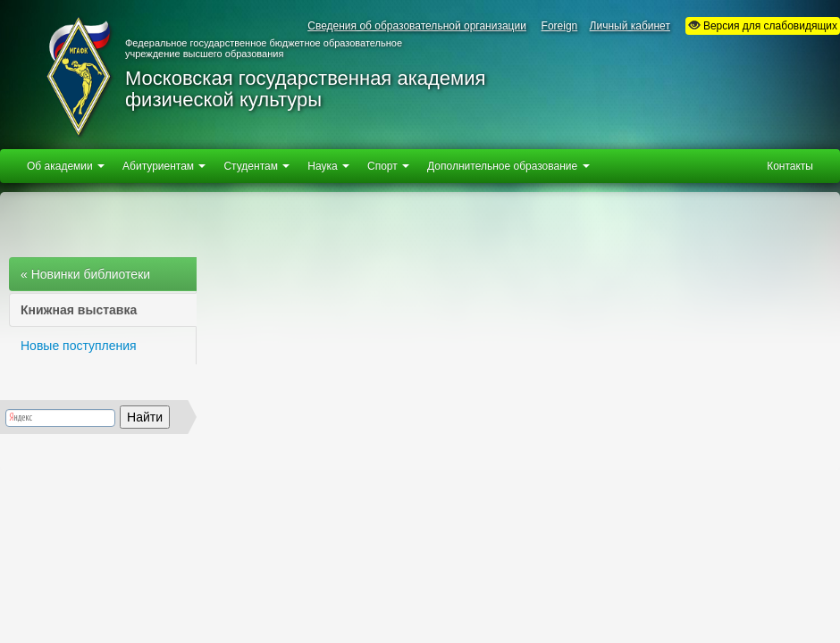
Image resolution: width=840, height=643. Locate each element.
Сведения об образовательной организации (417, 26)
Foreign (560, 26)
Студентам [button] (256, 166)
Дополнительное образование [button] (508, 166)
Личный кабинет (630, 26)
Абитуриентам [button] (164, 166)
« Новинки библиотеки (85, 274)
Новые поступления (79, 346)
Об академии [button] (66, 166)
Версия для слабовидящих (763, 25)
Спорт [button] (388, 166)
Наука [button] (328, 166)
